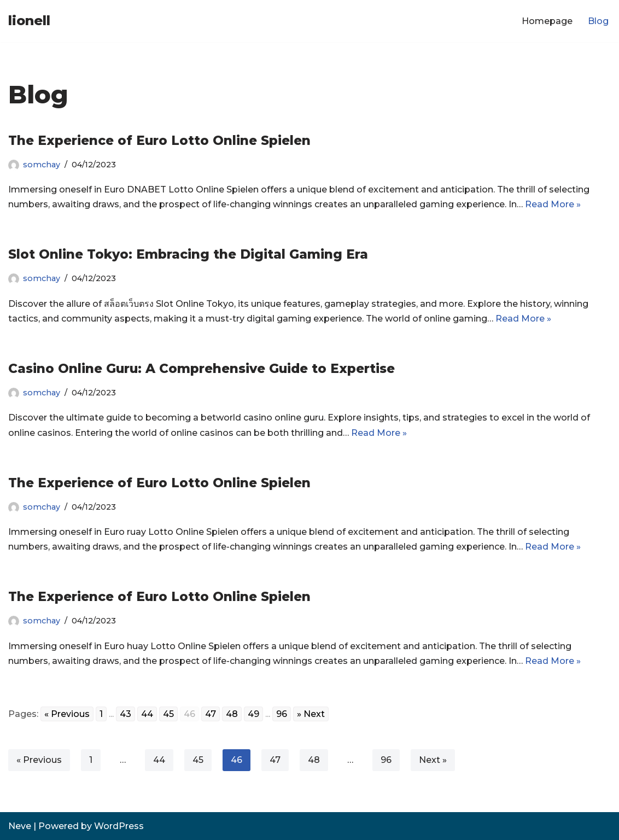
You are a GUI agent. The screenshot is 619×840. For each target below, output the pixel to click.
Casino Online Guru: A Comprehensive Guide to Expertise (202, 369)
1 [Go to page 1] (101, 714)
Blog (598, 21)
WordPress (119, 826)
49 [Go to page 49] (253, 714)
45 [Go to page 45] (168, 714)
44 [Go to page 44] (147, 714)
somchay (42, 165)
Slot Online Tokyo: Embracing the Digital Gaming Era (188, 254)
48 (314, 760)
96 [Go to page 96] (282, 714)
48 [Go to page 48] (232, 714)
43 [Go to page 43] (125, 714)
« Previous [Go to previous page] (67, 714)
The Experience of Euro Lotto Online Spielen (159, 141)
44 (159, 760)
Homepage (547, 21)
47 (275, 760)
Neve (20, 826)
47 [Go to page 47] (211, 714)
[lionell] (29, 21)
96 (386, 760)
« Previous (39, 760)
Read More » (553, 204)
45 (198, 760)
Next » (433, 760)
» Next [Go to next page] (311, 714)
